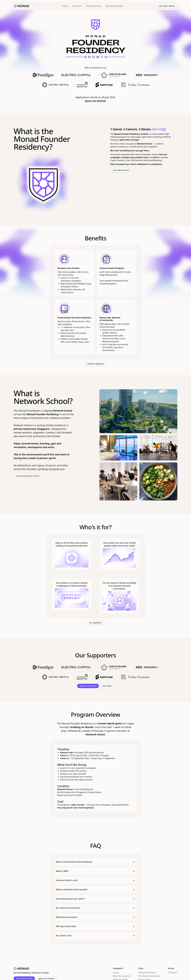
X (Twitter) (173, 973)
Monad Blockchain (115, 6)
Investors (77, 6)
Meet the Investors (122, 976)
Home (65, 6)
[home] (21, 6)
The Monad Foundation (149, 976)
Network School (94, 6)
